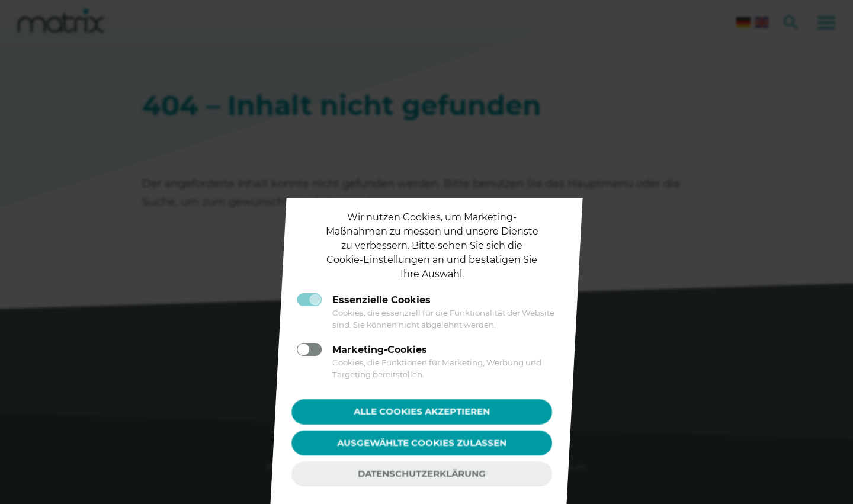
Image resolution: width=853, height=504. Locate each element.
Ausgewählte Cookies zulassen (422, 442)
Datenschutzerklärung (422, 473)
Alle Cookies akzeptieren (422, 411)
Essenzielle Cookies (381, 300)
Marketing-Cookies (380, 350)
